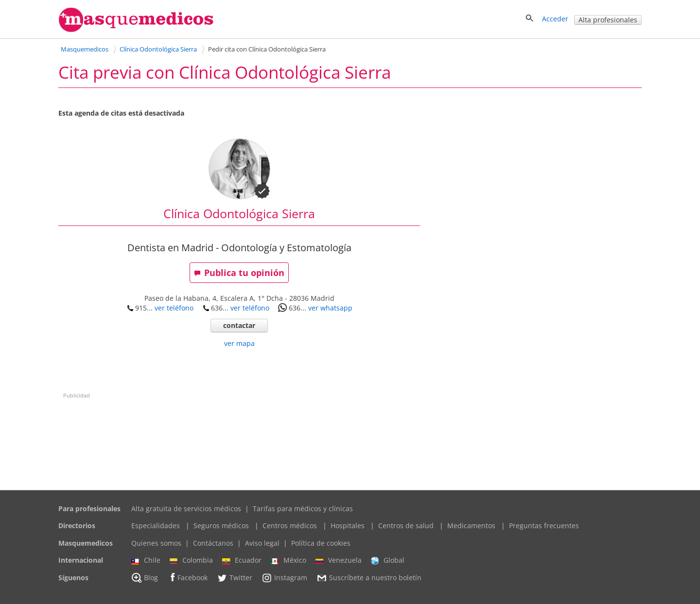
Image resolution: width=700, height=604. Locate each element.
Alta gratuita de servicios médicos (186, 509)
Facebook (187, 578)
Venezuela (339, 560)
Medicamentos (471, 526)
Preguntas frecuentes (544, 526)
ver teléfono (174, 308)
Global (388, 560)
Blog (145, 578)
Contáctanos (213, 543)
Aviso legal (262, 543)
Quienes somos (156, 543)
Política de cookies (321, 543)
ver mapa (239, 343)
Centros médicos (290, 526)
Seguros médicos (221, 526)
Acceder (555, 19)
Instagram (284, 578)
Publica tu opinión (239, 273)
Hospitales (348, 526)
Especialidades (156, 526)
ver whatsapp (330, 308)
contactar (239, 325)
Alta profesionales (608, 20)
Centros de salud (406, 526)
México (289, 560)
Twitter (235, 578)
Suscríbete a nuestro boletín (369, 578)
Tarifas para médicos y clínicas (303, 509)
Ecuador (242, 560)
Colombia (191, 560)
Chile (146, 560)
